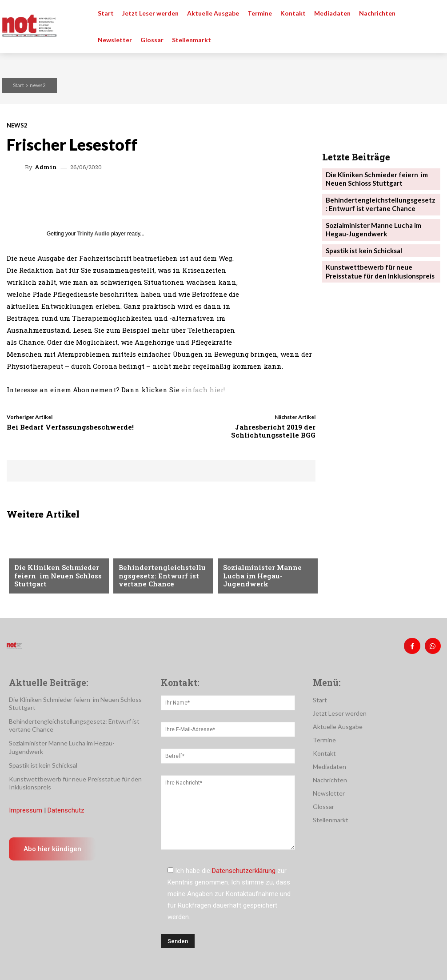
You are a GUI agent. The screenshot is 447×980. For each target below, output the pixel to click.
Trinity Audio (94, 234)
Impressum (26, 808)
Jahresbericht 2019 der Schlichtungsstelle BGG (273, 431)
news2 (38, 85)
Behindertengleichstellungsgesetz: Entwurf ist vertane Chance (162, 577)
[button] (434, 13)
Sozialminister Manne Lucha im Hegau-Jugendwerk (258, 577)
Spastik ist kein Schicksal (361, 242)
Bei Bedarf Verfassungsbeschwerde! (70, 427)
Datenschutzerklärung (244, 868)
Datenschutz (66, 808)
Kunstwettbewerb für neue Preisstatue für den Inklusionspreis (376, 261)
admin (46, 167)
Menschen (134, 556)
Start (18, 85)
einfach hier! (203, 390)
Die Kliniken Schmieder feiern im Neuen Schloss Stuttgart (53, 577)
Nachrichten (34, 556)
